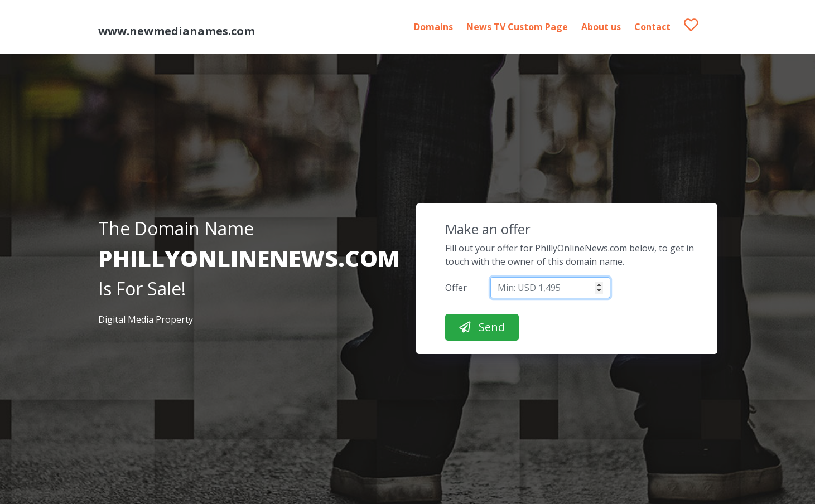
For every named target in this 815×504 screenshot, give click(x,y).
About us (601, 27)
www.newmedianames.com (177, 31)
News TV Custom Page (517, 27)
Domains (433, 27)
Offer (456, 288)
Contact (652, 27)
